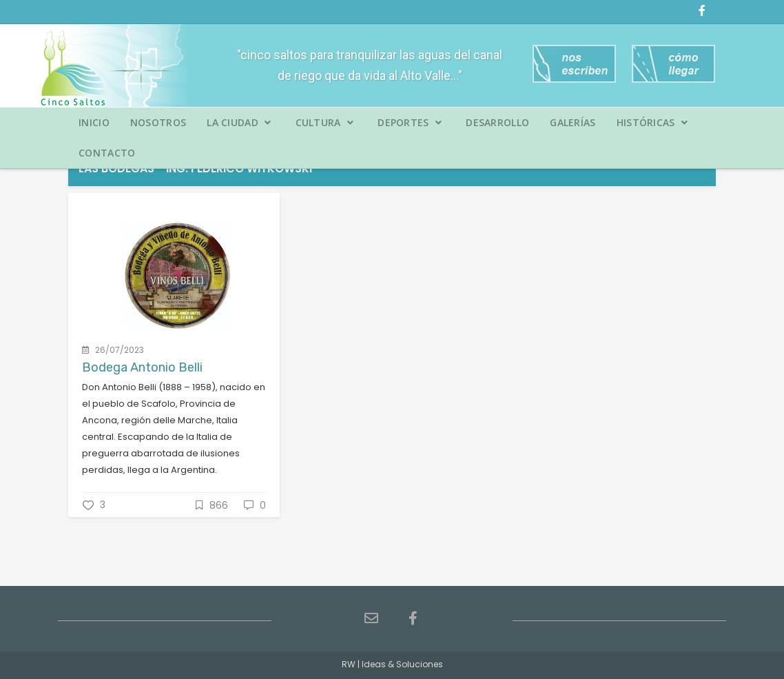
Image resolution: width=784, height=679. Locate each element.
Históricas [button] (652, 122)
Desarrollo (497, 122)
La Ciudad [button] (239, 122)
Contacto (107, 153)
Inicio (94, 122)
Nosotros (158, 122)
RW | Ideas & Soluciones (392, 664)
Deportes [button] (410, 122)
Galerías (572, 122)
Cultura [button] (325, 122)
